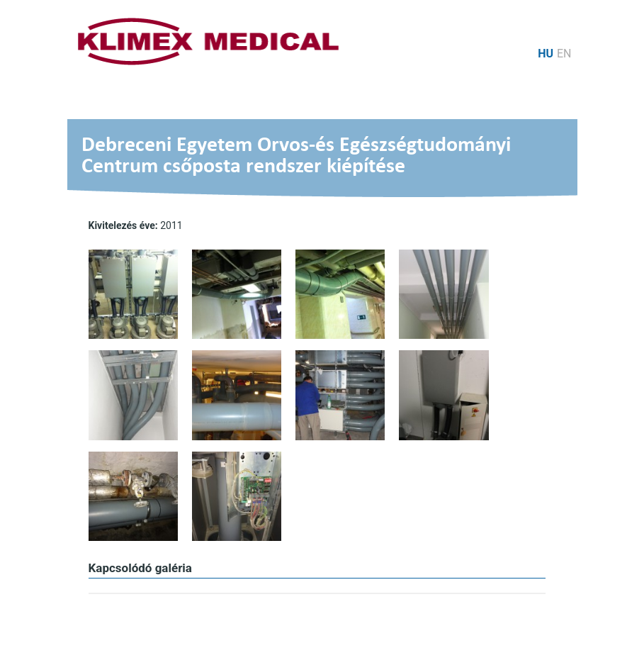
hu (546, 54)
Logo (208, 41)
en (564, 54)
